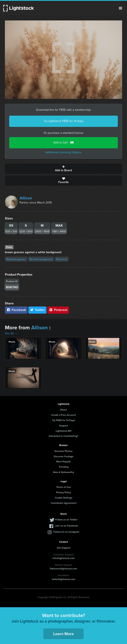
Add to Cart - (64, 143)
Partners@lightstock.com (63, 569)
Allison (26, 198)
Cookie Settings (64, 498)
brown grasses (16, 259)
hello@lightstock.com (63, 579)
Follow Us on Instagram (66, 532)
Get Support (64, 548)
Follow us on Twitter (66, 519)
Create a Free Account (63, 415)
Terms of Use (64, 487)
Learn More (63, 634)
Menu (120, 8)
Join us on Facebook (66, 526)
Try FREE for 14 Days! (64, 420)
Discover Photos (63, 451)
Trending (64, 467)
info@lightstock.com (63, 558)
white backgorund (41, 259)
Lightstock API (63, 431)
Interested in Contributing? (64, 436)
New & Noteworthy (63, 472)
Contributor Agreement (64, 503)
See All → (11, 333)
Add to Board (63, 169)
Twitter (38, 310)
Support (63, 425)
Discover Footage (64, 456)
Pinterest (58, 310)
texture (62, 259)
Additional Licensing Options (63, 152)
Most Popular (63, 461)
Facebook (16, 310)
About (63, 410)
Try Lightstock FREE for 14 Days (64, 121)
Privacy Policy (63, 492)
